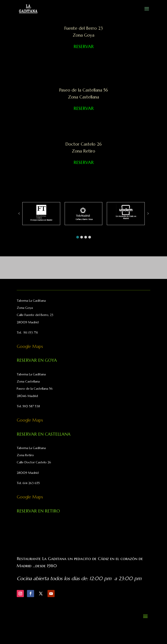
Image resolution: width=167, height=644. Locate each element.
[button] (78, 237)
